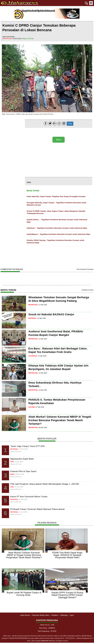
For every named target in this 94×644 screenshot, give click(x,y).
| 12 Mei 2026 (42, 356)
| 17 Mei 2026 (42, 305)
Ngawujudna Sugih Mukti (22, 459)
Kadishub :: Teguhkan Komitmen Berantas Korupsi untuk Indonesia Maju (57, 228)
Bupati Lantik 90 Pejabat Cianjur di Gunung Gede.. (24, 594)
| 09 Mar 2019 (19, 474)
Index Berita (25, 615)
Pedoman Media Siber (41, 615)
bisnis (12, 474)
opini (12, 462)
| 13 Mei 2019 (23, 499)
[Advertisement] (58, 160)
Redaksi (55, 615)
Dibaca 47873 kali (16, 464)
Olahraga (64, 615)
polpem (32, 407)
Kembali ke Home (88, 290)
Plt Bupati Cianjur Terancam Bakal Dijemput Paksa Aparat (37, 509)
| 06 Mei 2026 (42, 428)
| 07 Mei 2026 (40, 407)
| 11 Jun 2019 (23, 512)
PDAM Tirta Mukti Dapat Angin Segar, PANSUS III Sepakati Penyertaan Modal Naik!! (67, 555)
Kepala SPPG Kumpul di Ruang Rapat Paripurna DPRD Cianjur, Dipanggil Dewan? (67, 595)
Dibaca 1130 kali (28, 39)
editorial (32, 318)
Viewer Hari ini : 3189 (47, 625)
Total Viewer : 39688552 (47, 628)
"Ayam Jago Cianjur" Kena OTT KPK (27, 446)
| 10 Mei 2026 (42, 390)
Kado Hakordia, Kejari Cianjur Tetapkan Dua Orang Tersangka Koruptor (56, 196)
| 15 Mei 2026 (41, 318)
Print (70, 124)
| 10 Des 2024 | (17, 39)
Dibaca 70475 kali (16, 452)
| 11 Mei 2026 (42, 373)
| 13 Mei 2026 (42, 339)
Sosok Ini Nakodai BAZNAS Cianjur (51, 314)
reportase (7, 39)
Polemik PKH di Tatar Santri (23, 471)
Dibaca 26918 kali (16, 489)
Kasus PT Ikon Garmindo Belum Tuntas (29, 497)
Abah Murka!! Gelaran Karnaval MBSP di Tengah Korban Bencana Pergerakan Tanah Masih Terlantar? (60, 420)
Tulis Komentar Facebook (85, 269)
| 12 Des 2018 (23, 449)
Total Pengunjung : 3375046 (47, 631)
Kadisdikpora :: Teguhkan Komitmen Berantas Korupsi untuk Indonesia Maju (58, 234)
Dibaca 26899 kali (16, 502)
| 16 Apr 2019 (19, 462)
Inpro (72, 615)
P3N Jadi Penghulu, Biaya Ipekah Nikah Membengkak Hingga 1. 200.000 (45, 484)
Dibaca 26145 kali (16, 514)
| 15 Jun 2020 (19, 487)
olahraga (33, 356)
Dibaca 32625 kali (16, 477)
